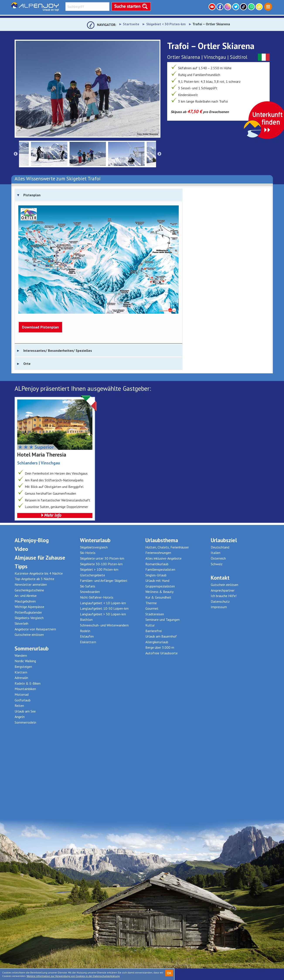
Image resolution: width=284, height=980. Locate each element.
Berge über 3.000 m (160, 647)
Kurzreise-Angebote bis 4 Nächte (39, 573)
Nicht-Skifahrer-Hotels (97, 597)
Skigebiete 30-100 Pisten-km (101, 564)
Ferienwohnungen (158, 553)
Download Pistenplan (40, 327)
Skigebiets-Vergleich (29, 618)
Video (21, 549)
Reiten (19, 706)
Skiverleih (21, 623)
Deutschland (220, 547)
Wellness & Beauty (159, 592)
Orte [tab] (27, 364)
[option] (88, 89)
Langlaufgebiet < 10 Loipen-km (103, 603)
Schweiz (217, 564)
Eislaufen (87, 636)
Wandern (21, 655)
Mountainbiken (25, 689)
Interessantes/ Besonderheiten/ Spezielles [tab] (58, 350)
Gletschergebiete (93, 575)
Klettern (21, 672)
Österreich (218, 558)
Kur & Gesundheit (158, 597)
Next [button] (159, 154)
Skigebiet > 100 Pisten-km (99, 569)
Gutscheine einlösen (29, 635)
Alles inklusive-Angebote (163, 558)
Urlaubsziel (224, 540)
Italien (216, 553)
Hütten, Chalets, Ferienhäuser (167, 547)
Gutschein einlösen (224, 585)
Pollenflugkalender (28, 612)
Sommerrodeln (25, 722)
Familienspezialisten (160, 569)
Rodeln (85, 631)
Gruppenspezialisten (160, 586)
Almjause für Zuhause (40, 558)
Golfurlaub (23, 700)
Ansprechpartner (223, 590)
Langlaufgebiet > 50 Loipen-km (103, 614)
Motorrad (22, 694)
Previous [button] (16, 154)
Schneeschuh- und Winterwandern (104, 625)
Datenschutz (220, 601)
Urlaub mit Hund (157, 581)
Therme (151, 603)
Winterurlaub (95, 540)
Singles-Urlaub (156, 575)
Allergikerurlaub (157, 642)
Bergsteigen (23, 667)
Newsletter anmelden (31, 584)
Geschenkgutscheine (29, 590)
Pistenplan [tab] (32, 195)
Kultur (150, 625)
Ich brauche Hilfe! (224, 596)
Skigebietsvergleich (94, 547)
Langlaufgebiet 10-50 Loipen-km (104, 608)
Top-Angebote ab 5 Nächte (34, 579)
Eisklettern (88, 642)
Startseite (131, 24)
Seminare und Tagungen (162, 619)
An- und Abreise (26, 596)
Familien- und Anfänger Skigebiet (104, 581)
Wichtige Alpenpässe (29, 607)
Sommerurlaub (32, 648)
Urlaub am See (25, 711)
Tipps (21, 566)
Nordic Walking (25, 661)
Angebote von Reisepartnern (35, 629)
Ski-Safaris (88, 586)
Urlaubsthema (162, 540)
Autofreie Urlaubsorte (162, 653)
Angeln (20, 717)
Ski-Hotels (88, 553)
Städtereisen (155, 614)
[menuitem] (268, 7)
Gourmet (152, 608)
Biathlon (86, 619)
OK (169, 973)
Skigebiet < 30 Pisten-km (166, 24)
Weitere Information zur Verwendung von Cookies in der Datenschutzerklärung (73, 976)
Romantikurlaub (157, 564)
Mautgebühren (25, 601)
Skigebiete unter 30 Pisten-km (102, 558)
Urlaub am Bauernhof (161, 636)
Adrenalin (21, 678)
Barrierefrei (154, 631)
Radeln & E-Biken (28, 683)
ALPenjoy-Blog (32, 540)
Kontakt (220, 578)
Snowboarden (90, 592)
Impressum (219, 607)
